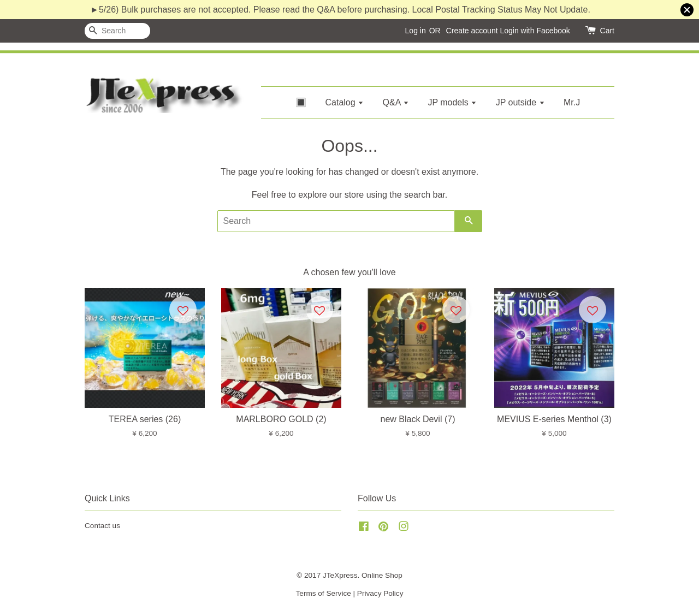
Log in (416, 31)
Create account (472, 31)
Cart (607, 31)
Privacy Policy (380, 593)
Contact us (102, 526)
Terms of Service (324, 593)
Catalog (345, 102)
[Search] (117, 31)
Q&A (396, 102)
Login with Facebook (535, 31)
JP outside (520, 102)
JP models (452, 102)
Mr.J (572, 102)
